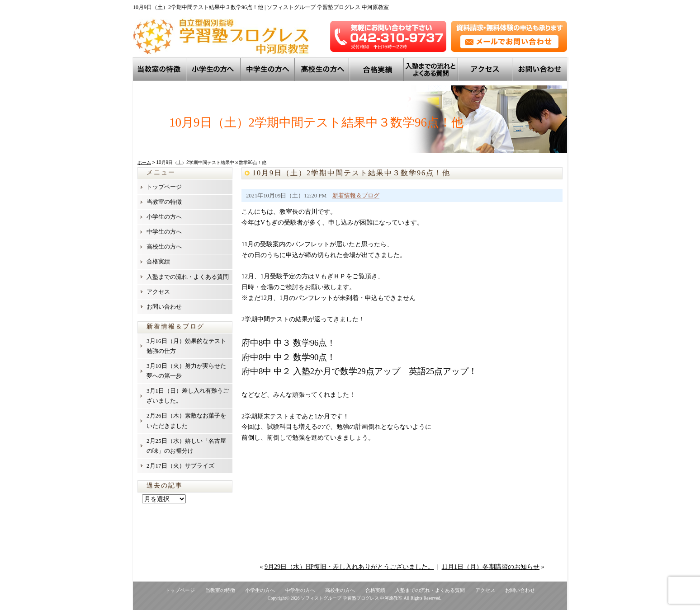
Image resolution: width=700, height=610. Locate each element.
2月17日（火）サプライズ (180, 466)
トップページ (164, 187)
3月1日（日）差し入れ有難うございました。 (188, 396)
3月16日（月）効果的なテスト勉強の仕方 (186, 346)
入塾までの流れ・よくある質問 (188, 277)
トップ (377, 69)
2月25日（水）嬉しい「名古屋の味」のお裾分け (186, 446)
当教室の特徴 (160, 69)
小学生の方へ (214, 69)
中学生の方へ (269, 69)
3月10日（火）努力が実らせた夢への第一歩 (186, 371)
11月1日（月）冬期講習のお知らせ (491, 567)
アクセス (486, 69)
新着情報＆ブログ (356, 196)
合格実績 (158, 261)
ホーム (144, 162)
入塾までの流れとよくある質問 (432, 69)
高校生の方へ (323, 69)
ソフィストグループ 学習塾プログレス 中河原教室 (352, 598)
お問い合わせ (540, 69)
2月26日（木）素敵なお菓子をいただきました (186, 420)
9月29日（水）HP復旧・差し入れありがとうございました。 (349, 567)
